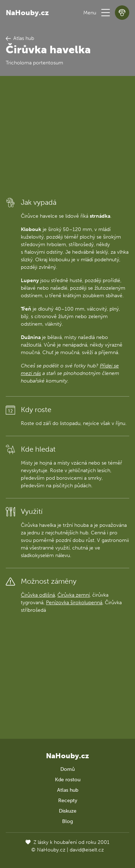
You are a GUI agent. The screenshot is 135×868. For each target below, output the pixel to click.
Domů (67, 769)
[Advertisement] (67, 136)
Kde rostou (68, 780)
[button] (106, 13)
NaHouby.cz (27, 13)
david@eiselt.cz (87, 850)
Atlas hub (68, 790)
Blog (67, 821)
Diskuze (68, 811)
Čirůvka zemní (74, 595)
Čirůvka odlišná (38, 595)
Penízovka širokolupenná (74, 603)
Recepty (68, 801)
